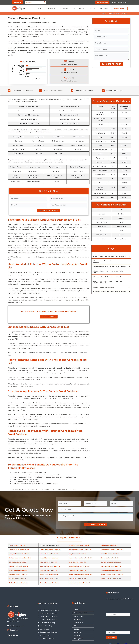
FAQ (76, 626)
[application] (59, 8)
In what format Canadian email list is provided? (110, 256)
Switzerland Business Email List (20, 558)
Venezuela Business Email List (80, 583)
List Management (47, 629)
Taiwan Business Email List (49, 583)
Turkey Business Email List (18, 583)
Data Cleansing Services (49, 619)
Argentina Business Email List (50, 566)
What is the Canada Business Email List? (107, 277)
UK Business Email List (109, 545)
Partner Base (45, 635)
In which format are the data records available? (110, 292)
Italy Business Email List (78, 554)
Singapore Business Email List (50, 550)
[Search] (45, 2)
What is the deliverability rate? (104, 287)
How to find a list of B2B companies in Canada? (110, 267)
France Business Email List (49, 554)
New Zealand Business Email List (81, 558)
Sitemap (77, 636)
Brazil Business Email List (49, 562)
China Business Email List (18, 562)
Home (104, 14)
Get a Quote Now (103, 2)
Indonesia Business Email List (112, 570)
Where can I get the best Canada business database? (108, 261)
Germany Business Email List (19, 550)
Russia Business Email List (49, 575)
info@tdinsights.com (121, 2)
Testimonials (78, 623)
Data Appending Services (49, 610)
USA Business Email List (17, 545)
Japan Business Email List (110, 558)
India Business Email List (78, 570)
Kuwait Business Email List (111, 554)
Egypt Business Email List (49, 570)
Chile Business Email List (78, 562)
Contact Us (78, 632)
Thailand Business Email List (111, 579)
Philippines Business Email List (112, 550)
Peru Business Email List (78, 579)
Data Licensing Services (49, 616)
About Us (77, 610)
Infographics (78, 619)
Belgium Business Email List (111, 562)
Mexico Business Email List (49, 579)
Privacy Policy (79, 639)
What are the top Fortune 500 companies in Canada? (109, 272)
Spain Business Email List (18, 579)
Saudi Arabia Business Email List (80, 575)
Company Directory (47, 638)
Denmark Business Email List (111, 566)
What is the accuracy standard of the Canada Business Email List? (109, 282)
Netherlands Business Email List (80, 550)
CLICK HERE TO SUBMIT (111, 64)
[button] (111, 256)
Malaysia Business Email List (19, 554)
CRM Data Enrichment (48, 613)
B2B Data (77, 629)
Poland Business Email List (18, 575)
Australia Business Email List (79, 545)
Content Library (79, 616)
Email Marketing (46, 626)
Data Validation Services (49, 632)
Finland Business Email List (19, 570)
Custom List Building (48, 623)
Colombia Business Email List (79, 566)
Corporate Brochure (81, 613)
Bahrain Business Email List (19, 566)
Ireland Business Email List (49, 558)
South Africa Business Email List (113, 575)
